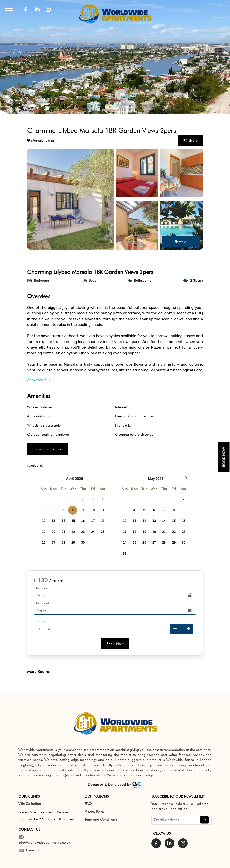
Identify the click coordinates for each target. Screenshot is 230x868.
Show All (181, 242)
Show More (39, 380)
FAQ (88, 804)
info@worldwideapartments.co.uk (44, 840)
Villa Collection (30, 804)
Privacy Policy (94, 811)
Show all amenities (48, 449)
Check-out (41, 603)
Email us (29, 850)
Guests (39, 621)
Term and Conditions (101, 819)
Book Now (115, 644)
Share (191, 140)
